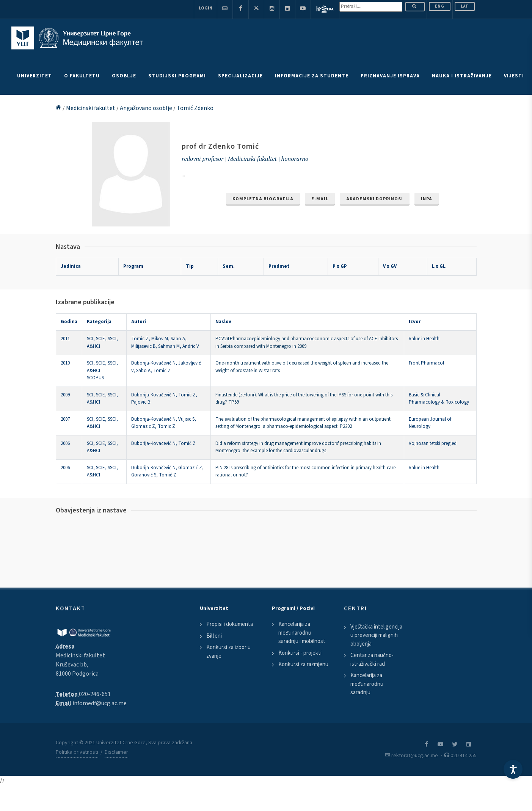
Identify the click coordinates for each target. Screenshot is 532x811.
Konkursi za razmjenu (303, 664)
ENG (440, 6)
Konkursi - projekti (300, 653)
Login (206, 8)
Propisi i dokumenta (230, 624)
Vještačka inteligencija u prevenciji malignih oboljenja (376, 635)
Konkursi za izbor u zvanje (228, 652)
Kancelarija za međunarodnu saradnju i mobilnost (302, 633)
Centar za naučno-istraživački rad (372, 660)
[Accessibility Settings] (513, 769)
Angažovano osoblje (147, 108)
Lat (465, 6)
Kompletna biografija (263, 199)
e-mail (320, 199)
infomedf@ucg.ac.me (100, 703)
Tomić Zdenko (195, 108)
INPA (427, 199)
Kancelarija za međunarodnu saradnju (367, 684)
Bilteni (214, 636)
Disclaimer (116, 752)
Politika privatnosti (77, 752)
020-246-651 (95, 694)
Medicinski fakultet (91, 108)
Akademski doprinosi (375, 199)
